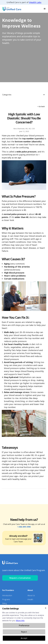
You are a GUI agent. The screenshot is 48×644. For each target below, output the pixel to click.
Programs (6, 599)
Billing (4, 603)
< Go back (41, 106)
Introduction (7, 595)
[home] (11, 9)
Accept (24, 638)
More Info (20, 621)
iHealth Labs (35, 2)
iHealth (30, 599)
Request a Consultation (20, 578)
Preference (24, 625)
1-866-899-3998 (24, 527)
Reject (24, 632)
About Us (31, 595)
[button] (45, 9)
